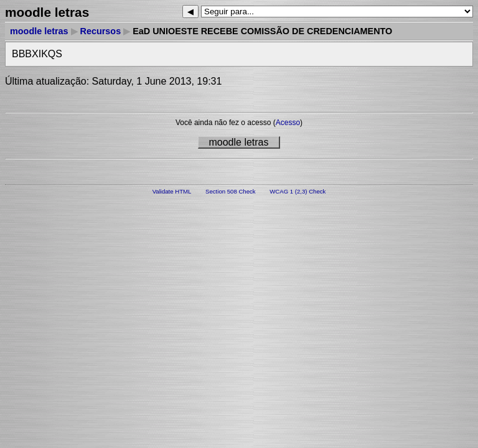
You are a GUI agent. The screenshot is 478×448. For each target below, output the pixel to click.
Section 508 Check (231, 191)
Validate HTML (172, 191)
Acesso (288, 123)
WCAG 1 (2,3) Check (298, 191)
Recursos (101, 31)
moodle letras (39, 31)
